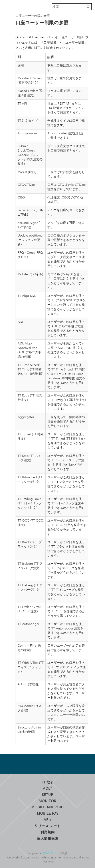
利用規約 (48, 832)
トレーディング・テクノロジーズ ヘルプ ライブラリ (7, 7)
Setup (47, 795)
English (50, 853)
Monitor (47, 801)
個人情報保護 (48, 838)
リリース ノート (47, 826)
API (47, 819)
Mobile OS (48, 813)
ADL (47, 788)
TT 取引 (47, 782)
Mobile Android (47, 807)
